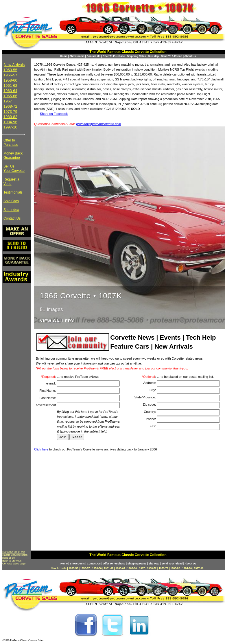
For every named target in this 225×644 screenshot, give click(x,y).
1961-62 (10, 85)
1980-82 (10, 117)
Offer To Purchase (114, 56)
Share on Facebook (54, 114)
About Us (190, 56)
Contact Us (93, 56)
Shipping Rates (137, 56)
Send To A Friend (172, 56)
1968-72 (10, 106)
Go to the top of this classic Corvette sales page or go (15, 555)
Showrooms (77, 56)
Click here (41, 449)
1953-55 (10, 70)
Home (64, 56)
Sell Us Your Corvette (14, 169)
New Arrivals (14, 65)
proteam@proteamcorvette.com (99, 124)
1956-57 (10, 75)
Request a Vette (11, 182)
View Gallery (57, 321)
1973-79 (10, 112)
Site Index (11, 210)
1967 (8, 101)
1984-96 (10, 122)
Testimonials (13, 192)
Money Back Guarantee (13, 156)
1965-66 (10, 96)
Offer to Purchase (11, 142)
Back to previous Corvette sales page (14, 562)
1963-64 (10, 91)
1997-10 (10, 127)
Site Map (153, 56)
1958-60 (10, 80)
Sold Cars (11, 201)
